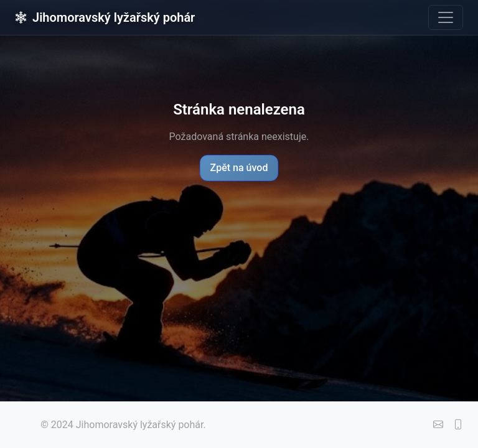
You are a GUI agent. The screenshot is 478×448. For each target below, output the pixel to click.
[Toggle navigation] (446, 17)
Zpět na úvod (239, 168)
